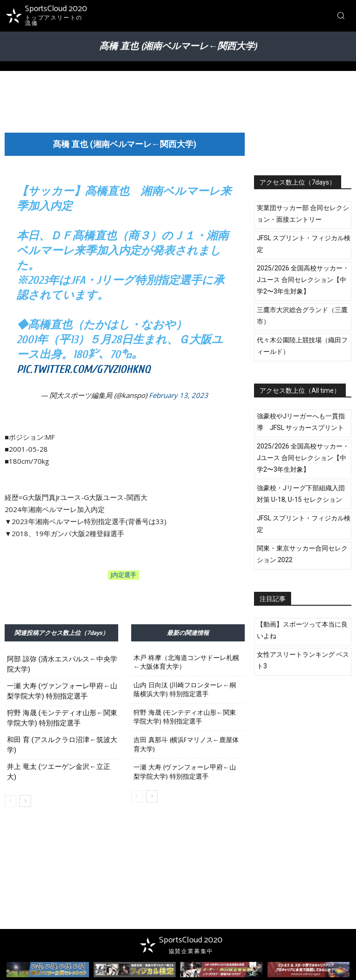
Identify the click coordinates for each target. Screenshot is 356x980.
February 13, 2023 (178, 395)
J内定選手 (124, 575)
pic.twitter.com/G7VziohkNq (83, 369)
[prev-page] (10, 801)
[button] (341, 15)
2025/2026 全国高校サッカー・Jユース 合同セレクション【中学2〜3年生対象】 (303, 280)
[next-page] (25, 801)
